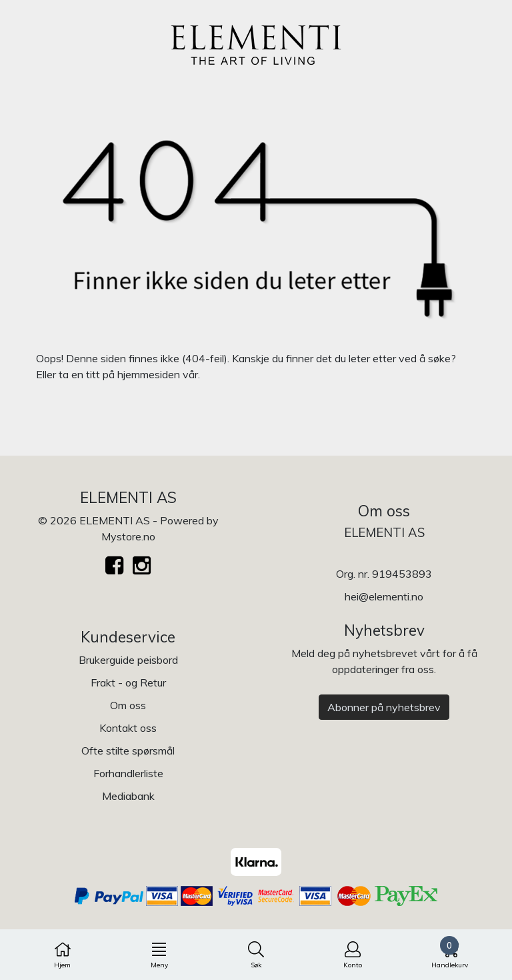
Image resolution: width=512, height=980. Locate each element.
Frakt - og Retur (128, 682)
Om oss (128, 705)
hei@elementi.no (384, 596)
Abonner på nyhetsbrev (384, 707)
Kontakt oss (128, 728)
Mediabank (128, 796)
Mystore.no (128, 536)
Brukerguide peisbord (128, 660)
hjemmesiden (149, 374)
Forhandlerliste (128, 773)
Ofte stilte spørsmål (128, 751)
